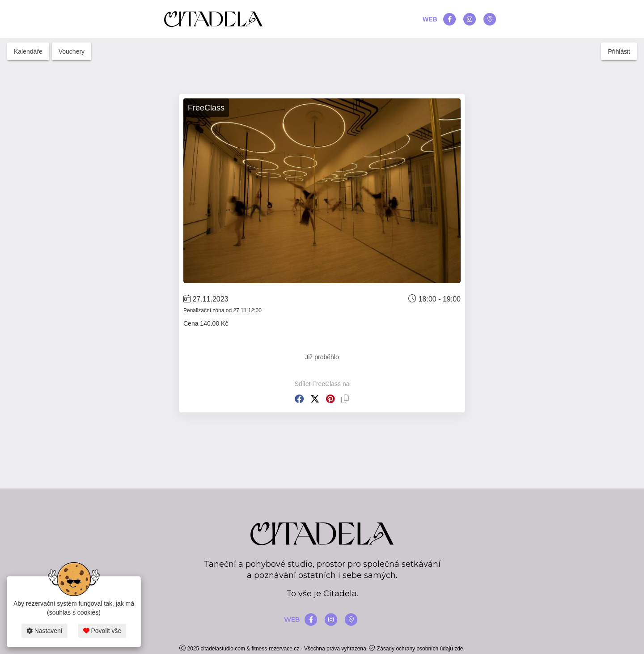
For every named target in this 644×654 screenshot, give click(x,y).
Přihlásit (619, 51)
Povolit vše (102, 631)
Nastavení (44, 631)
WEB (430, 19)
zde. (460, 649)
